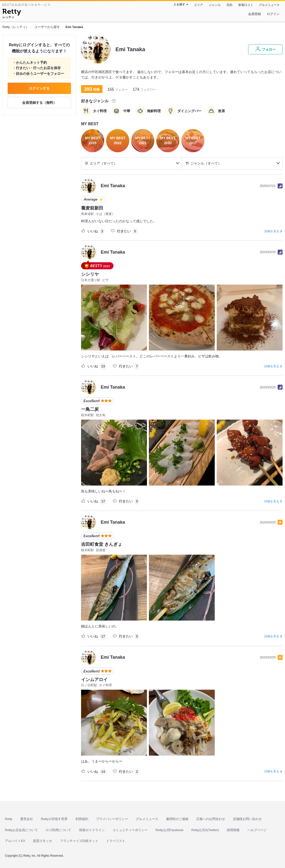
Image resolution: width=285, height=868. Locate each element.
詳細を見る (272, 231)
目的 (229, 5)
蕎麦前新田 (92, 208)
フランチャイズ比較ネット (79, 841)
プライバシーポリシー (112, 819)
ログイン (273, 14)
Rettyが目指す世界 (54, 819)
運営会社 (27, 819)
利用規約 (82, 819)
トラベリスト (116, 841)
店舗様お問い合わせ (247, 819)
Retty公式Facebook (169, 830)
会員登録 (255, 14)
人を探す (179, 4)
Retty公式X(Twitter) (205, 830)
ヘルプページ (257, 830)
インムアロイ (94, 680)
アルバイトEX (15, 841)
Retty (9, 819)
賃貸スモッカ (43, 841)
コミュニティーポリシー (130, 830)
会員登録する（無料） (39, 103)
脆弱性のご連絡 (177, 819)
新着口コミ (246, 5)
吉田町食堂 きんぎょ (102, 544)
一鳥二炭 (90, 409)
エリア (199, 5)
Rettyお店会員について (21, 830)
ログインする (39, 88)
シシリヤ (90, 274)
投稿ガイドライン (92, 830)
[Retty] (12, 13)
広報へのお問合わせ (211, 819)
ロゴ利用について (58, 830)
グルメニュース (269, 5)
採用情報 (233, 830)
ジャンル (215, 5)
